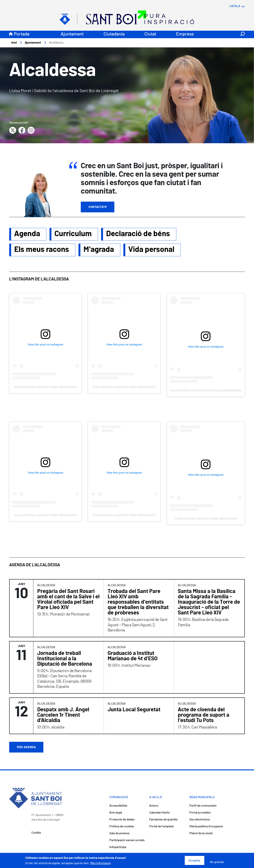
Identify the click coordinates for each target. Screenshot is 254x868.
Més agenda (26, 747)
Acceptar (195, 861)
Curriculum (73, 234)
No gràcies (217, 862)
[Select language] (230, 6)
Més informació (101, 863)
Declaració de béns (138, 234)
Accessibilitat (118, 806)
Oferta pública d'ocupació (206, 827)
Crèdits (36, 833)
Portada (22, 34)
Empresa (185, 34)
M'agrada (99, 250)
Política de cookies (122, 827)
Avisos (154, 806)
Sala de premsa (119, 833)
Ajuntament (72, 34)
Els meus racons (42, 250)
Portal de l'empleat (161, 827)
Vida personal (151, 250)
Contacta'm (98, 207)
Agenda (27, 234)
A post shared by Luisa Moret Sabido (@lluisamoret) (45, 387)
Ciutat (150, 34)
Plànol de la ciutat (201, 833)
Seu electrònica (200, 820)
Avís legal (116, 813)
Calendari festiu (160, 813)
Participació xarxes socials (127, 840)
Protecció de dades (122, 820)
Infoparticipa (118, 847)
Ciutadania (114, 34)
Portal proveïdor (200, 813)
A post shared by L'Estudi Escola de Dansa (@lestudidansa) (206, 391)
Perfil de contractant (203, 806)
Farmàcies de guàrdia (163, 820)
